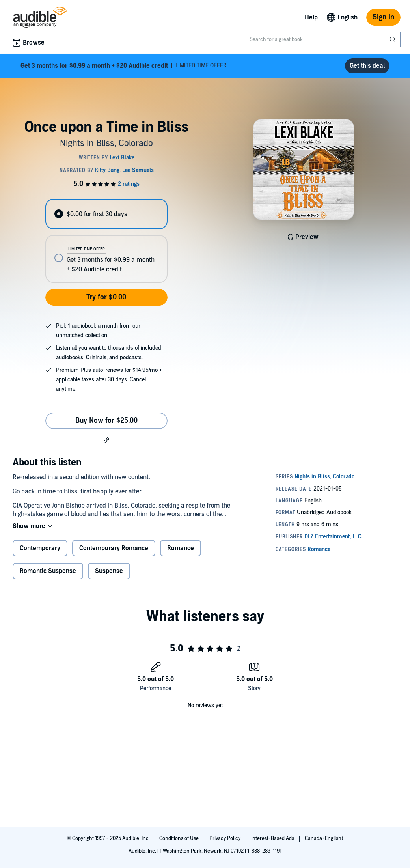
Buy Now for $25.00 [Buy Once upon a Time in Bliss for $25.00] (106, 421)
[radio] (106, 214)
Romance (181, 548)
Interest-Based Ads (273, 838)
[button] (106, 440)
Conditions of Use (180, 838)
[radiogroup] (106, 241)
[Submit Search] (393, 39)
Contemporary (40, 548)
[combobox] (322, 39)
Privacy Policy (225, 838)
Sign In (383, 17)
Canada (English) (324, 838)
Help (311, 17)
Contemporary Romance (114, 548)
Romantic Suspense (48, 571)
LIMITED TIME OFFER (124, 66)
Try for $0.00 (106, 297)
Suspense (109, 571)
